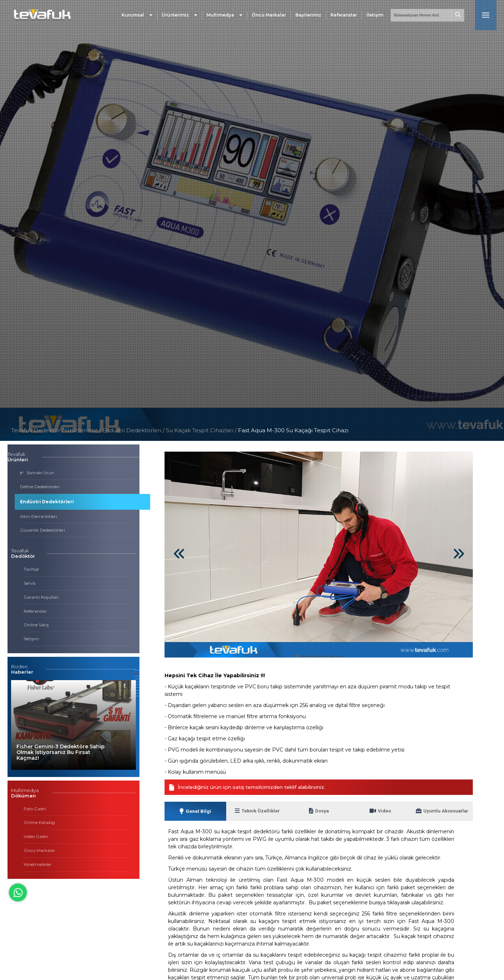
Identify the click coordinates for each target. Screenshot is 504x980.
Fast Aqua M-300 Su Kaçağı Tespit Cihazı (293, 430)
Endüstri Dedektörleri (47, 502)
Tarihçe (31, 569)
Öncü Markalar (269, 16)
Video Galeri (36, 836)
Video (380, 812)
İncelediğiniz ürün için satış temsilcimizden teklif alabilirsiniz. (253, 787)
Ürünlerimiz (179, 16)
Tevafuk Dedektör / (37, 430)
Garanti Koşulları (41, 597)
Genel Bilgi (195, 812)
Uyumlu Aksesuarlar (442, 812)
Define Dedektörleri (40, 487)
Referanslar (344, 16)
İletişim (375, 16)
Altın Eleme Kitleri (39, 516)
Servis (30, 583)
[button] (137, 670)
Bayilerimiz (308, 16)
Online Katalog (39, 822)
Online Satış (36, 625)
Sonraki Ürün (37, 473)
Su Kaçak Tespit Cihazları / (202, 430)
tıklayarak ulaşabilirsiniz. (416, 904)
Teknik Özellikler (257, 812)
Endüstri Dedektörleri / (134, 430)
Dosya (319, 812)
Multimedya (224, 16)
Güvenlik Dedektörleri (42, 530)
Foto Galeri (35, 809)
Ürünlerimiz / (84, 430)
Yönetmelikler (38, 864)
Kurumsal (137, 16)
